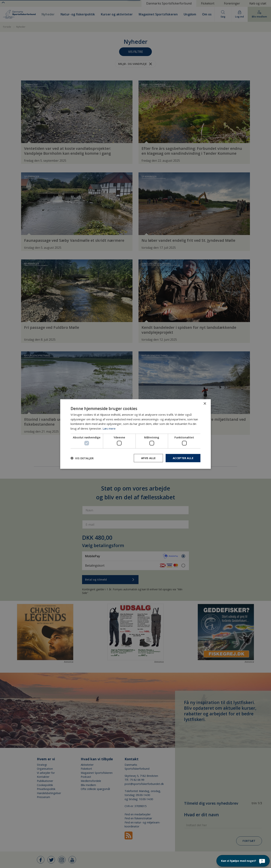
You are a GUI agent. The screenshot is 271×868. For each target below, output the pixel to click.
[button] (82, 458)
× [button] (205, 404)
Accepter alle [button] (182, 458)
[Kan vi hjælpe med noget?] (243, 861)
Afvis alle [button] (147, 458)
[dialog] (135, 434)
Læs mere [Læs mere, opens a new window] (109, 428)
